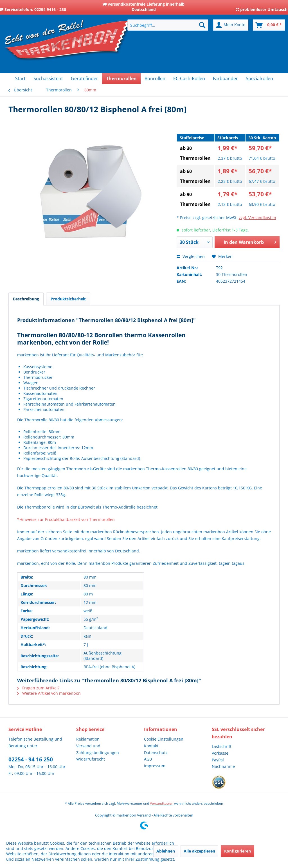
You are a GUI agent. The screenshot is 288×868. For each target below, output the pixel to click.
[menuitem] (168, 25)
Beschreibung (26, 299)
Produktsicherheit (68, 299)
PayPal (218, 760)
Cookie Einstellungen (164, 739)
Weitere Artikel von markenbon (49, 693)
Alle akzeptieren (199, 851)
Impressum (155, 766)
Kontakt (151, 746)
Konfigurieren (238, 851)
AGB (148, 759)
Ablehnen (166, 851)
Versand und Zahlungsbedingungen (98, 749)
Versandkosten (162, 803)
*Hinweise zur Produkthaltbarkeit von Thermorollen (66, 519)
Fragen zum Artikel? (38, 688)
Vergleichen (191, 256)
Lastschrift (222, 746)
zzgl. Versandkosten (257, 218)
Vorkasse (220, 753)
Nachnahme (223, 766)
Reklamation (88, 739)
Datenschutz (156, 753)
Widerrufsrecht (91, 759)
